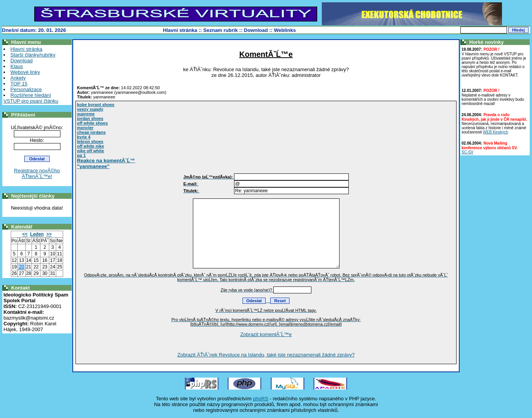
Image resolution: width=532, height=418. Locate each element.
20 (21, 267)
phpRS (261, 399)
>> (49, 234)
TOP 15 (19, 84)
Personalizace (26, 89)
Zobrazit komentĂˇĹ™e (266, 334)
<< (25, 234)
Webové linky (25, 72)
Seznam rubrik (221, 30)
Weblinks (285, 30)
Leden (37, 234)
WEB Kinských (496, 132)
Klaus (17, 66)
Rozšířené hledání (31, 95)
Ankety (18, 78)
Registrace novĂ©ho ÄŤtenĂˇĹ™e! (37, 173)
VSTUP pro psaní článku (31, 101)
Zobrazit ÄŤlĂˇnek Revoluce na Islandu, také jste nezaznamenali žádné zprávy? (266, 355)
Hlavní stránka (180, 30)
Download (256, 30)
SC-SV (468, 152)
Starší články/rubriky (33, 55)
